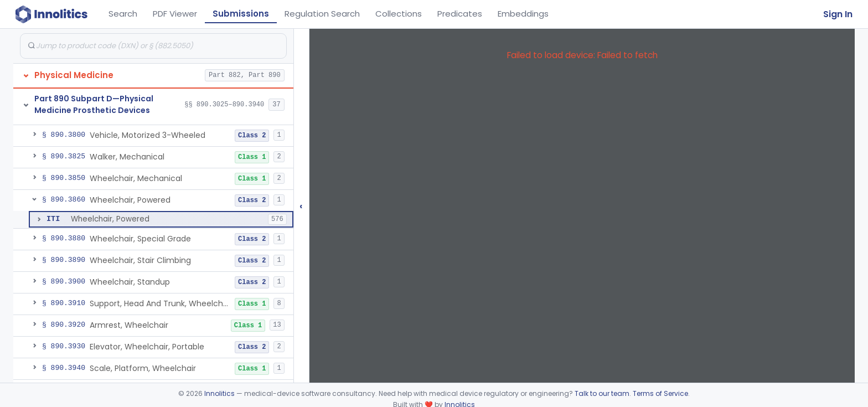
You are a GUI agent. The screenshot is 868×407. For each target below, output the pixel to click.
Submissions (241, 14)
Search (123, 14)
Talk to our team (602, 393)
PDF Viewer (175, 14)
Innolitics (219, 393)
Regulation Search (322, 14)
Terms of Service (660, 393)
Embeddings (523, 14)
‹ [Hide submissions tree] (301, 206)
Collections (399, 14)
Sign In (838, 14)
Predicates (460, 14)
